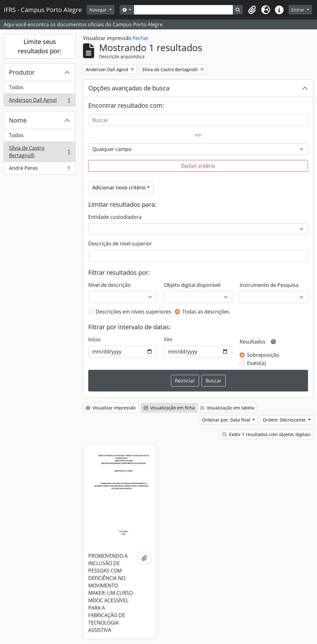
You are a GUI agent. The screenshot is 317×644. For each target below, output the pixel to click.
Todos (16, 87)
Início (94, 339)
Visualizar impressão (111, 408)
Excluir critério (198, 166)
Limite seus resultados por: (40, 46)
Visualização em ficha (169, 408)
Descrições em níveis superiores (133, 312)
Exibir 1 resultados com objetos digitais (266, 434)
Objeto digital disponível (192, 285)
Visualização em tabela (227, 408)
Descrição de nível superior (120, 244)
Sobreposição (263, 355)
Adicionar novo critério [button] (119, 188)
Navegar (99, 10)
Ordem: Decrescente (285, 420)
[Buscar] (198, 120)
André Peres (39, 169)
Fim (168, 339)
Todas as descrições (206, 312)
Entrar (298, 10)
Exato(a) (256, 363)
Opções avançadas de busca (129, 88)
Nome (18, 120)
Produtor (22, 72)
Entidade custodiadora (115, 217)
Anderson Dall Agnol (39, 101)
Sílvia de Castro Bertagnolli (39, 152)
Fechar (141, 38)
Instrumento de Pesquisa (269, 285)
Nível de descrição (109, 285)
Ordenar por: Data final (227, 420)
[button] (252, 10)
